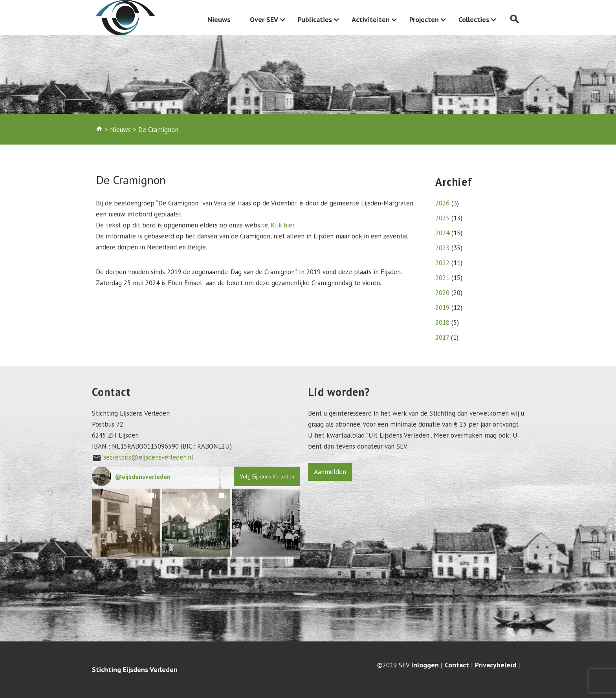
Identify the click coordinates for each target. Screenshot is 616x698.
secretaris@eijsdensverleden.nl (148, 457)
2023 (442, 248)
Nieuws (219, 19)
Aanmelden (330, 472)
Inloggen (425, 665)
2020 (442, 293)
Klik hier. (282, 225)
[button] (126, 523)
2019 (442, 308)
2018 (442, 322)
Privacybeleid (496, 665)
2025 (442, 218)
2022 (442, 263)
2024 (442, 233)
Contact (457, 665)
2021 (442, 278)
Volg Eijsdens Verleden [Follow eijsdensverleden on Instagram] (267, 476)
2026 (442, 203)
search (514, 19)
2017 (442, 337)
